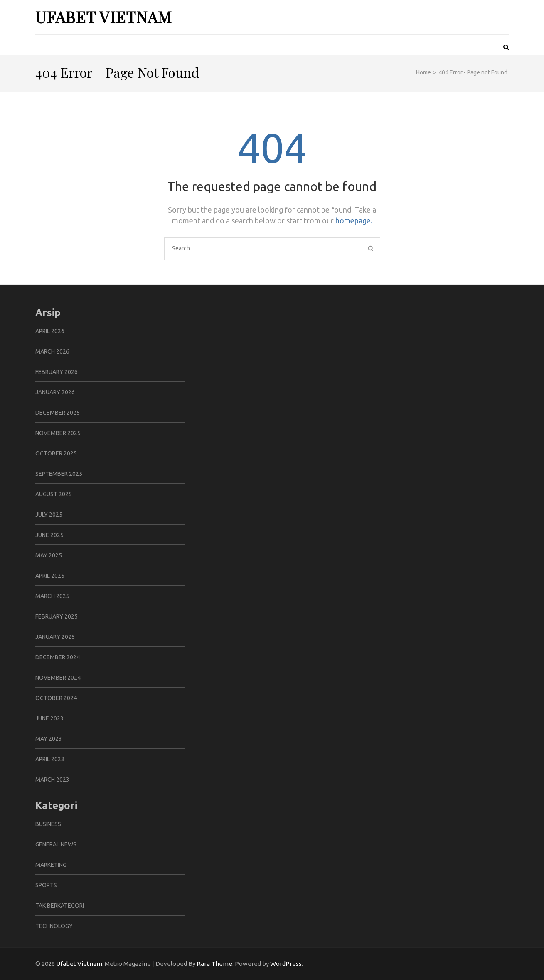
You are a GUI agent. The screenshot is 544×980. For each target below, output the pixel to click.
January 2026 (55, 392)
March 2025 (52, 596)
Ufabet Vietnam (104, 17)
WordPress (286, 964)
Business (48, 824)
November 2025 (58, 433)
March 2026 (52, 351)
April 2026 (50, 331)
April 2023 (50, 759)
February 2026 (57, 372)
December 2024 (58, 657)
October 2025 (56, 453)
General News (56, 844)
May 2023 (49, 739)
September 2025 (59, 474)
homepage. (354, 220)
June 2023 (49, 718)
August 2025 (54, 494)
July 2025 (49, 515)
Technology (54, 926)
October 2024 (56, 698)
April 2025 (50, 576)
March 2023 (52, 780)
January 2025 (55, 637)
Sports (46, 885)
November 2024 (58, 678)
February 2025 (57, 616)
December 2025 (58, 413)
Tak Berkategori (60, 906)
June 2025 (49, 535)
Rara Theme (214, 964)
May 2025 (49, 555)
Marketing (51, 865)
